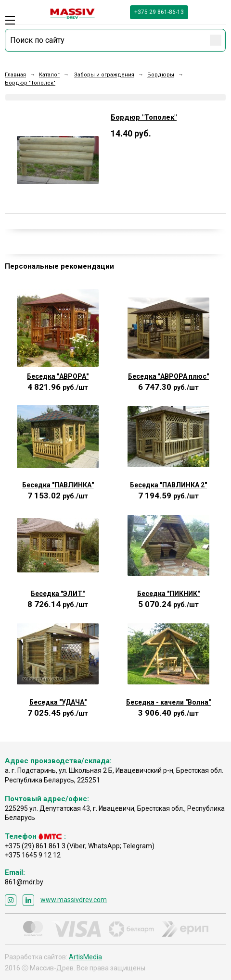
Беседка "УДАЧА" (58, 702)
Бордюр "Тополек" (30, 83)
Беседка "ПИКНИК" (168, 594)
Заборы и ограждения (104, 75)
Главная (15, 75)
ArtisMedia (85, 957)
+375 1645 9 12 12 (33, 855)
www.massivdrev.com (74, 900)
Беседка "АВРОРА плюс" (168, 376)
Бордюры (161, 75)
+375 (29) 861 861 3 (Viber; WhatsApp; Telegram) (80, 846)
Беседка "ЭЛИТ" (58, 594)
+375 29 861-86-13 (159, 12)
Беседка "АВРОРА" (58, 376)
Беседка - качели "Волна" (168, 702)
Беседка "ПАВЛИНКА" (58, 485)
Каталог (49, 75)
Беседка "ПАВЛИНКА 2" (168, 485)
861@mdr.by (24, 882)
